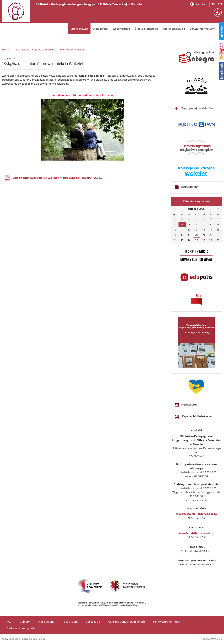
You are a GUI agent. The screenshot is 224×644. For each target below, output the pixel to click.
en (220, 4)
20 (196, 235)
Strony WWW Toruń (212, 639)
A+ (198, 4)
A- (203, 4)
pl (214, 4)
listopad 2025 (196, 209)
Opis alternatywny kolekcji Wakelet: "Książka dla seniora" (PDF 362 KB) (58, 178)
